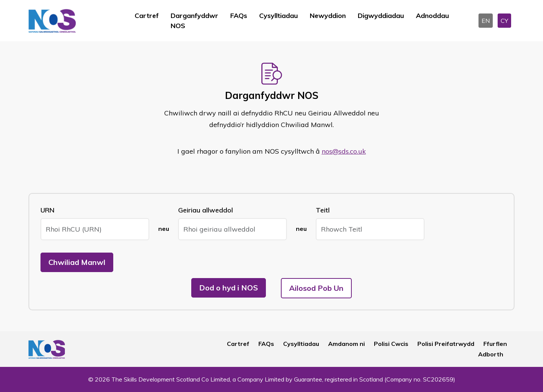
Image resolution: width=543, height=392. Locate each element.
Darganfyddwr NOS (194, 21)
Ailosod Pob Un (316, 288)
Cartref (147, 16)
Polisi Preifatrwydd (446, 344)
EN (486, 21)
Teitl (323, 210)
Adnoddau (432, 16)
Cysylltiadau (278, 16)
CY (504, 21)
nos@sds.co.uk (344, 151)
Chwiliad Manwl (77, 262)
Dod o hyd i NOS (229, 288)
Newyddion (328, 16)
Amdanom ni (346, 344)
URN (47, 210)
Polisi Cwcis (391, 344)
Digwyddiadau (381, 16)
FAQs (239, 16)
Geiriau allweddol (205, 210)
